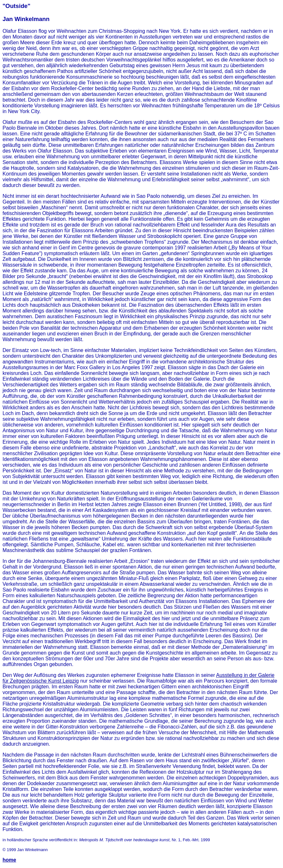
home (9, 860)
